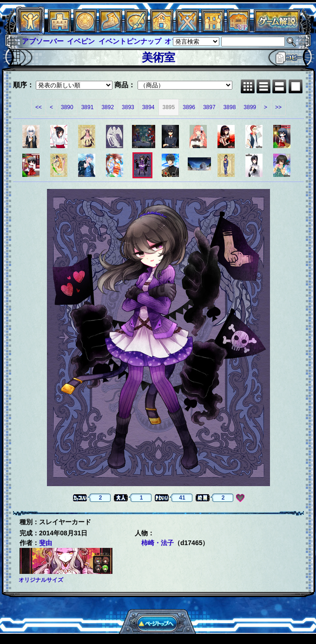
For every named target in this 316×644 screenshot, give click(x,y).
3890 (67, 107)
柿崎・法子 (158, 543)
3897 (209, 107)
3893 (128, 107)
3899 (250, 107)
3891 (88, 107)
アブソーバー (43, 41)
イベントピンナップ (130, 41)
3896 (189, 107)
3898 (230, 107)
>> (278, 107)
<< (39, 107)
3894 (148, 107)
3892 (108, 107)
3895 (169, 107)
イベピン (81, 41)
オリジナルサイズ (41, 580)
